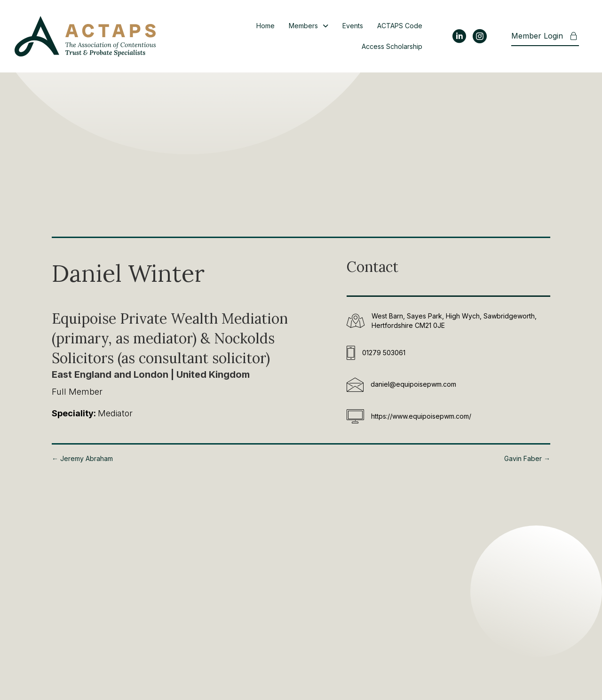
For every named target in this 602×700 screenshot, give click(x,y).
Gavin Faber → (527, 458)
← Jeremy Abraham (82, 458)
